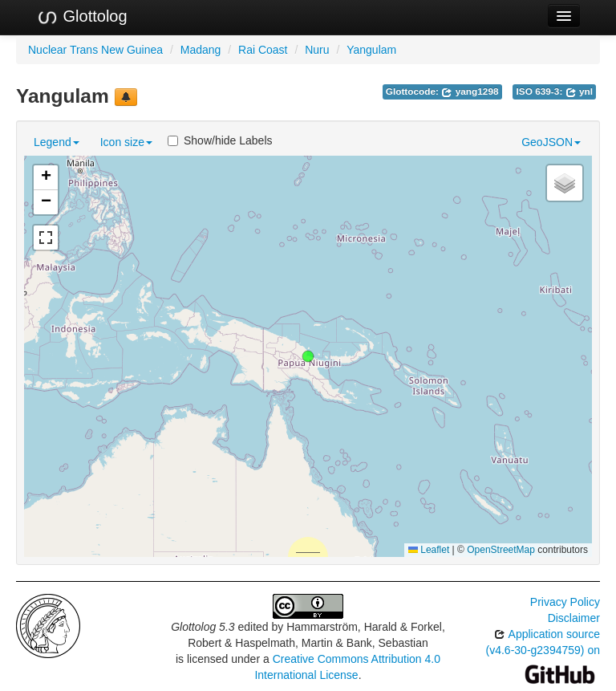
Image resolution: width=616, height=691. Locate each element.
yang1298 (470, 91)
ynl (579, 91)
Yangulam (371, 50)
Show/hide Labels (220, 140)
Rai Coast (263, 50)
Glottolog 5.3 (203, 627)
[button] (308, 356)
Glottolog (82, 17)
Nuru (317, 50)
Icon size (126, 142)
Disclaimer (574, 618)
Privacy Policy (565, 602)
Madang (201, 50)
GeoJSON (551, 142)
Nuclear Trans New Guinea (95, 50)
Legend (57, 142)
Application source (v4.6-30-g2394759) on (543, 654)
